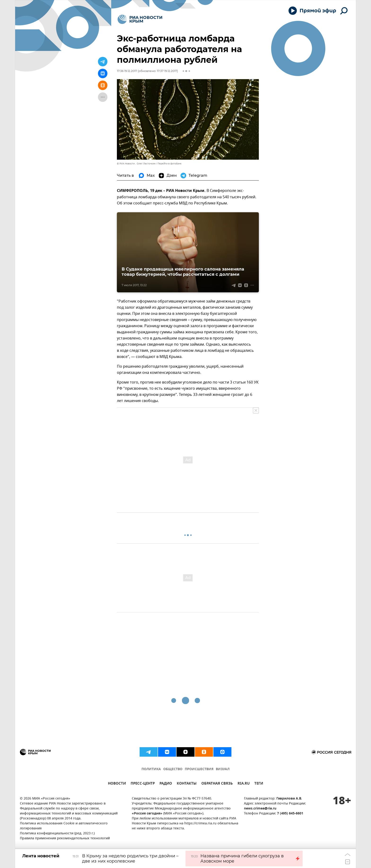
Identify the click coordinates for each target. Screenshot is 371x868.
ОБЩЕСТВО (173, 769)
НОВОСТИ (117, 784)
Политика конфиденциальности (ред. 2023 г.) (57, 834)
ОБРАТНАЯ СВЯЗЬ (217, 784)
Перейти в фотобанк (170, 164)
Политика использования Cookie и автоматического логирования (64, 826)
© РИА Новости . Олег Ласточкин (136, 164)
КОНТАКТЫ (187, 784)
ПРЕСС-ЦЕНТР (143, 784)
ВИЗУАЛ (223, 769)
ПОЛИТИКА (151, 769)
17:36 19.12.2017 (127, 71)
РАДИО (166, 784)
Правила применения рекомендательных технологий (65, 839)
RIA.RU (244, 784)
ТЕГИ (259, 784)
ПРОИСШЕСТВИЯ (199, 769)
